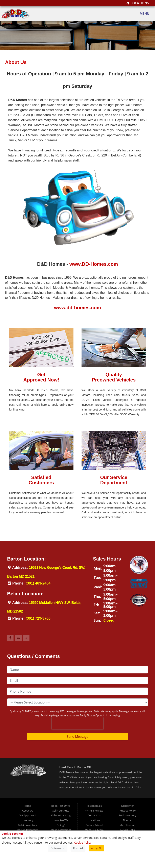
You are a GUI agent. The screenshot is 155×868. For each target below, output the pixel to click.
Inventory (28, 820)
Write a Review (94, 811)
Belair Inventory (27, 825)
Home (27, 806)
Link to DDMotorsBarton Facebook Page (10, 638)
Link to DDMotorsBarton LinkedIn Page (18, 638)
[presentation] (77, 723)
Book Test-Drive (61, 806)
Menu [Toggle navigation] (142, 14)
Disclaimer (128, 806)
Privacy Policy (128, 811)
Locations (138, 3)
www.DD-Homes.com (94, 264)
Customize (58, 848)
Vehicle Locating (61, 815)
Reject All (78, 848)
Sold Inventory (128, 815)
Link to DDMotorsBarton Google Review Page (26, 638)
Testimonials (94, 806)
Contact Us (94, 815)
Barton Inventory (28, 830)
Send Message (78, 737)
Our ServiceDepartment (114, 480)
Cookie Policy (83, 842)
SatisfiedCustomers (41, 480)
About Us (28, 811)
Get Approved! (27, 815)
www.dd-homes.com (77, 308)
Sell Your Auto (61, 811)
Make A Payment (61, 830)
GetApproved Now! (41, 377)
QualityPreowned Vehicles (114, 377)
